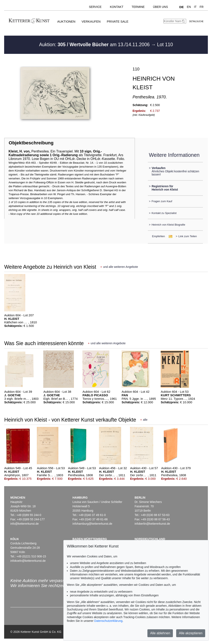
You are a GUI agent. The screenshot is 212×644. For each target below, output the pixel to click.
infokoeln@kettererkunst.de (28, 561)
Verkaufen (91, 21)
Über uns (160, 7)
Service (95, 7)
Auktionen (66, 21)
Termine (138, 7)
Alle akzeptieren (191, 633)
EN (189, 7)
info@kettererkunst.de (25, 524)
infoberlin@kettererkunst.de (152, 524)
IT (195, 7)
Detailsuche (196, 21)
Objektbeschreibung (31, 143)
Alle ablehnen (160, 633)
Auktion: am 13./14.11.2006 (95, 45)
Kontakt (117, 7)
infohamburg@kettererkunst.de (92, 524)
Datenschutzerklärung (108, 621)
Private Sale (118, 21)
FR (202, 7)
